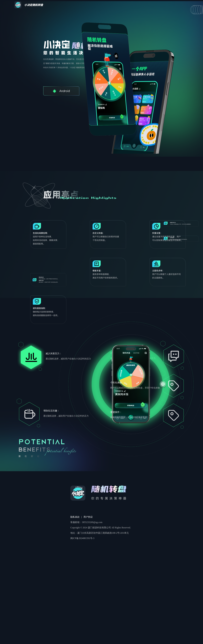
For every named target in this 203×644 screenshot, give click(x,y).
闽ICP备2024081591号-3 (82, 538)
